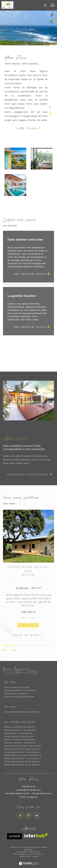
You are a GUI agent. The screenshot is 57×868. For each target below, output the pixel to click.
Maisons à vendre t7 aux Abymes (20, 743)
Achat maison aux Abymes (17, 687)
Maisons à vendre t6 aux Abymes (20, 739)
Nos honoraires (22, 852)
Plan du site (35, 852)
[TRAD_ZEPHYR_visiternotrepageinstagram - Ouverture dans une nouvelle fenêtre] (28, 815)
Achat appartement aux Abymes (20, 690)
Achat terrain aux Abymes (16, 694)
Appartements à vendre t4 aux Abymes (23, 755)
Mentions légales (20, 854)
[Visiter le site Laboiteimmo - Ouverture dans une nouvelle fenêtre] (29, 862)
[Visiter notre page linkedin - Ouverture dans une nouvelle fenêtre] (37, 815)
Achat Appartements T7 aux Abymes (22, 765)
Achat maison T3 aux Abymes (18, 733)
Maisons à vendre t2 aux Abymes (20, 730)
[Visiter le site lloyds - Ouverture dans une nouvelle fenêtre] (15, 836)
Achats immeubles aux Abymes (19, 697)
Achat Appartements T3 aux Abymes (22, 752)
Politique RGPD (25, 856)
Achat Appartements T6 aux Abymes (22, 762)
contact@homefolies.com (28, 790)
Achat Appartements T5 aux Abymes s (23, 758)
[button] (14, 650)
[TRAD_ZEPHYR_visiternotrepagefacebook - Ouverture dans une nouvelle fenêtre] (20, 815)
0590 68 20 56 (28, 786)
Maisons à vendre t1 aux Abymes (20, 727)
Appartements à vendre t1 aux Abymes (23, 746)
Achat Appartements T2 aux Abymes (22, 749)
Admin (31, 854)
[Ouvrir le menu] (52, 5)
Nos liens (39, 854)
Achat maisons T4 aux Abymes (19, 736)
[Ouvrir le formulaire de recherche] (45, 5)
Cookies (36, 856)
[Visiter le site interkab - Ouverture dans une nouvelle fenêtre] (36, 835)
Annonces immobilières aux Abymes (22, 712)
